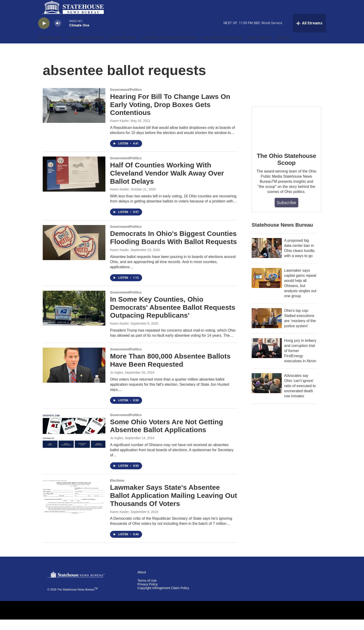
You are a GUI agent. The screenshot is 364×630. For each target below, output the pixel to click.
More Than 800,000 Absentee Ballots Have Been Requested (170, 371)
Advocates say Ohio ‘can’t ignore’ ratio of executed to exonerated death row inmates (300, 396)
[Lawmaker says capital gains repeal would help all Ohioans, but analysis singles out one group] (267, 288)
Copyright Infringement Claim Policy (163, 599)
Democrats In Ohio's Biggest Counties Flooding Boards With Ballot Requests (173, 248)
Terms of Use (147, 591)
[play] (44, 34)
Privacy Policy (148, 595)
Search (283, 48)
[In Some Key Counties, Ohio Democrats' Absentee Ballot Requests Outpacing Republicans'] (74, 319)
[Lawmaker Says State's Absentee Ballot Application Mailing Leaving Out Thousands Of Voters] (74, 507)
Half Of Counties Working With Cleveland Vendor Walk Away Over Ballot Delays (167, 184)
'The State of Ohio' (85, 48)
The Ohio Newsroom (222, 48)
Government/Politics (126, 100)
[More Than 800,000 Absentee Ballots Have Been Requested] (74, 375)
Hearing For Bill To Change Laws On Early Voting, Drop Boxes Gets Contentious (170, 115)
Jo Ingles (117, 383)
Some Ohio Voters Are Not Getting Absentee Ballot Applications (167, 436)
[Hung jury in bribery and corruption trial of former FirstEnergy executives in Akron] (267, 359)
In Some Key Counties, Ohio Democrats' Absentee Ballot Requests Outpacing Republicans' (173, 318)
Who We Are (50, 48)
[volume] (58, 34)
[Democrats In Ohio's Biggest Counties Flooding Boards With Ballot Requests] (74, 253)
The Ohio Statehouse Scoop (169, 48)
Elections (117, 491)
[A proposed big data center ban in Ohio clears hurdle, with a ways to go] (267, 258)
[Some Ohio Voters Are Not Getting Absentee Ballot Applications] (74, 441)
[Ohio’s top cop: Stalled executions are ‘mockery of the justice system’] (267, 329)
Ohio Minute (259, 48)
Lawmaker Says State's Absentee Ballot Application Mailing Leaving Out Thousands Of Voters (174, 506)
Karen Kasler (119, 131)
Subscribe (287, 213)
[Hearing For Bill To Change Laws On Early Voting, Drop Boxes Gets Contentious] (74, 116)
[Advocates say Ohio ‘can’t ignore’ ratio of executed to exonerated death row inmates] (267, 394)
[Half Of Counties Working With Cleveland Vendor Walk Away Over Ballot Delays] (74, 184)
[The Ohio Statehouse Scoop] (286, 137)
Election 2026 (123, 48)
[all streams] (309, 34)
